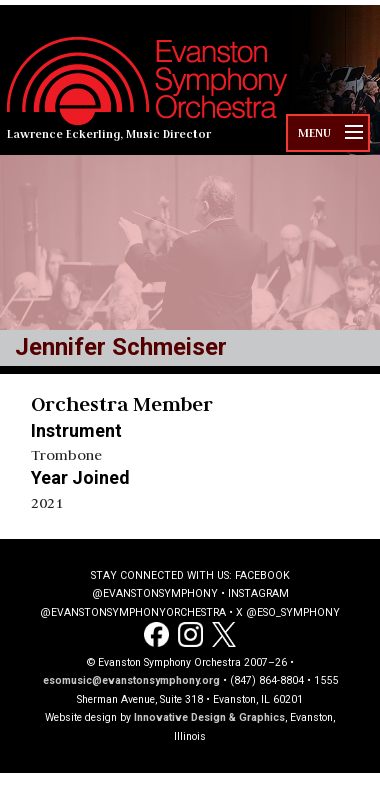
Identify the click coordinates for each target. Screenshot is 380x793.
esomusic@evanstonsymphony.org (131, 680)
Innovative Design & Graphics (209, 717)
